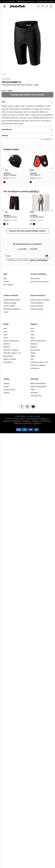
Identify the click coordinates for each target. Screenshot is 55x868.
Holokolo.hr (28, 423)
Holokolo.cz (44, 418)
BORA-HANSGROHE (38, 384)
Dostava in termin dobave (39, 282)
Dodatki (6, 387)
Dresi (5, 332)
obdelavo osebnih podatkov (39, 260)
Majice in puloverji (10, 359)
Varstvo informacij (37, 306)
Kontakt (6, 282)
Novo (5, 329)
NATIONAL (34, 393)
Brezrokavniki (8, 356)
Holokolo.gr (37, 423)
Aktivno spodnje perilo (11, 341)
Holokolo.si (36, 421)
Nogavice (7, 347)
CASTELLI (6, 79)
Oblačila (6, 384)
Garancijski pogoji (10, 303)
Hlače (5, 335)
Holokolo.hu (17, 421)
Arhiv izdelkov (8, 285)
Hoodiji (33, 353)
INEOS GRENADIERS (38, 387)
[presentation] (4, 168)
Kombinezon (8, 362)
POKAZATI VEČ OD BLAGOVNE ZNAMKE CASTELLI (28, 231)
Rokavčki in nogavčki (11, 350)
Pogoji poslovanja (37, 309)
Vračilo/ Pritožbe (9, 306)
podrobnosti (7, 129)
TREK (33, 390)
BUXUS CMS (19, 418)
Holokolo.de (18, 423)
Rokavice (7, 344)
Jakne (5, 338)
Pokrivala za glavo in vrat (12, 353)
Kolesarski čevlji (9, 390)
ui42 (28, 418)
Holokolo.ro (26, 421)
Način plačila (35, 279)
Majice (33, 356)
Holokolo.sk (35, 418)
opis (4, 102)
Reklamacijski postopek (12, 300)
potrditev (47, 256)
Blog (5, 279)
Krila (32, 359)
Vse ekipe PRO (36, 396)
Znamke (6, 393)
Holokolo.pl (7, 421)
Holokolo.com (46, 421)
